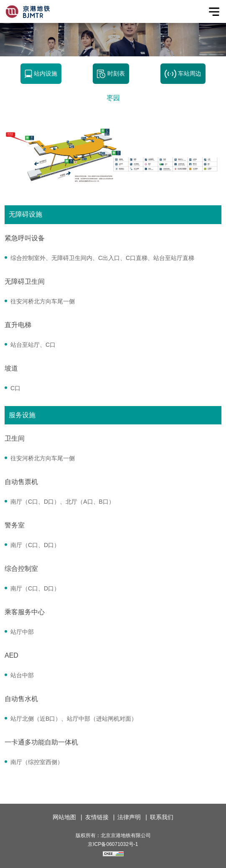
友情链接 (97, 817)
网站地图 (64, 817)
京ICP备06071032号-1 (113, 844)
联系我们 (162, 817)
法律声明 (129, 817)
